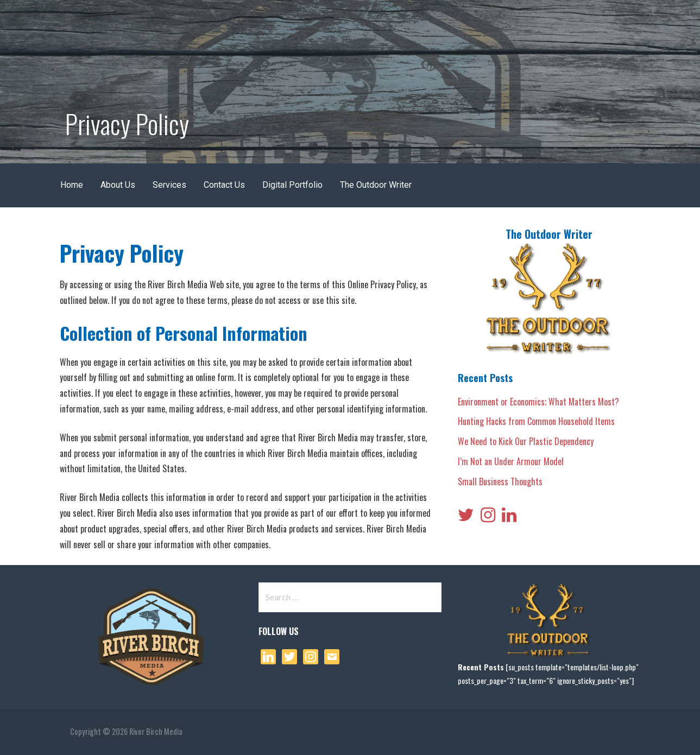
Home (72, 185)
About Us (118, 185)
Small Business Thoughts (500, 481)
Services (169, 185)
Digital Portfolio (292, 185)
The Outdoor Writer (376, 185)
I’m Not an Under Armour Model (511, 461)
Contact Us (224, 185)
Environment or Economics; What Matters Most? (538, 402)
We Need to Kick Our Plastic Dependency (526, 441)
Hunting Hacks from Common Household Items (536, 421)
